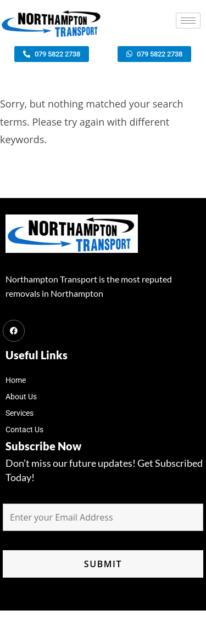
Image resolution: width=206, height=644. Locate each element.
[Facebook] (14, 331)
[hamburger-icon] (188, 21)
